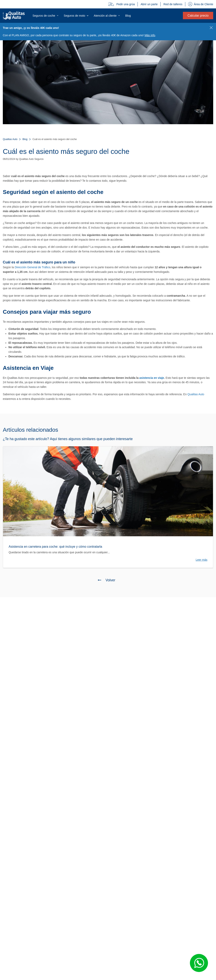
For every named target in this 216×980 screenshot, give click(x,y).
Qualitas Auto (10, 139)
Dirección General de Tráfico (32, 267)
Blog (25, 139)
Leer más (202, 560)
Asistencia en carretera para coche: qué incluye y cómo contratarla (55, 547)
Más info (150, 35)
